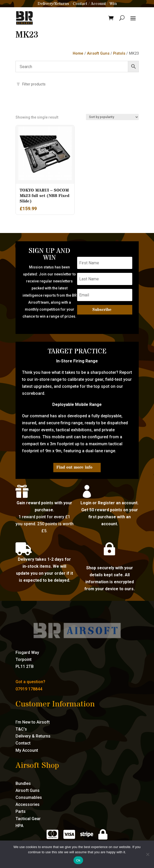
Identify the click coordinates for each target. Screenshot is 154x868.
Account (98, 4)
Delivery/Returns (53, 4)
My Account (27, 750)
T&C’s (21, 729)
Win (113, 4)
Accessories (28, 804)
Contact (80, 4)
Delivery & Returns (33, 736)
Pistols (119, 53)
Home (78, 53)
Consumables (29, 797)
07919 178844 (29, 689)
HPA (19, 826)
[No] (148, 854)
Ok (78, 860)
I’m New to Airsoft (33, 722)
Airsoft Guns (98, 53)
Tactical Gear (28, 819)
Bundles (23, 783)
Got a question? (30, 682)
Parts (21, 811)
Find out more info (74, 467)
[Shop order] (112, 117)
